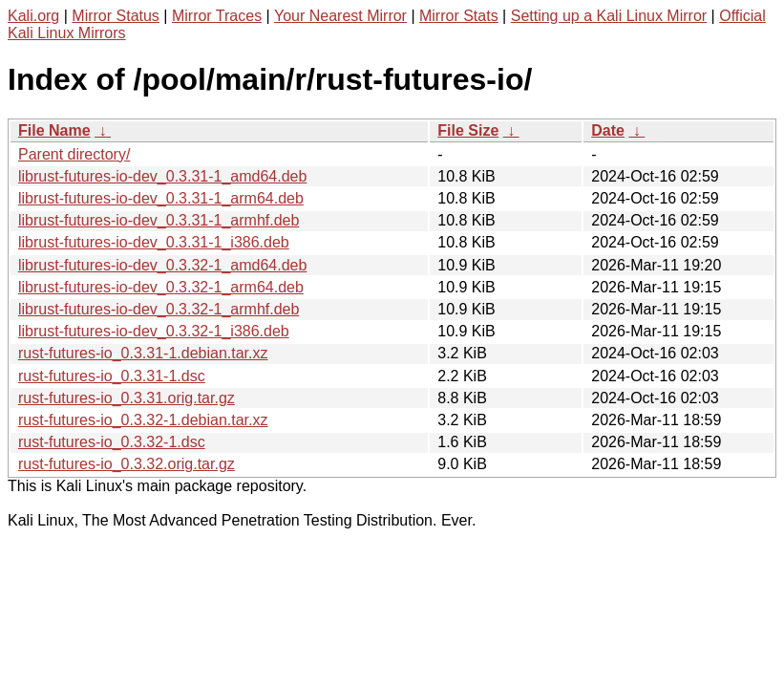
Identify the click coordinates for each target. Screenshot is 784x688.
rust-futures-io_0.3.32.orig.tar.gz (127, 464)
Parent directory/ (74, 154)
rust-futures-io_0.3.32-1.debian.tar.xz (143, 420)
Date (608, 130)
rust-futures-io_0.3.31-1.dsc (112, 376)
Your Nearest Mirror (340, 16)
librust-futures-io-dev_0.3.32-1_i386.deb (154, 331)
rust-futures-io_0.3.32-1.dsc (112, 442)
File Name (54, 130)
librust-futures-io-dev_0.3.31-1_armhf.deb (159, 220)
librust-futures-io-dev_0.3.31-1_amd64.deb (162, 176)
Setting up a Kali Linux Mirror (609, 16)
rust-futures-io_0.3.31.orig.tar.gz (127, 398)
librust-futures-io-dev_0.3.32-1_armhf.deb (159, 309)
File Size (468, 130)
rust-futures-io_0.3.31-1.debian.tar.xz (143, 353)
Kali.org (33, 16)
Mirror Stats (459, 16)
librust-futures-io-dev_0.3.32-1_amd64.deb (162, 265)
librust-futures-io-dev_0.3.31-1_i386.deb (154, 242)
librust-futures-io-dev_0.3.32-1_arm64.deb (161, 287)
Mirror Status (116, 16)
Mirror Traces (217, 16)
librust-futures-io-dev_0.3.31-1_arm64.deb (161, 198)
